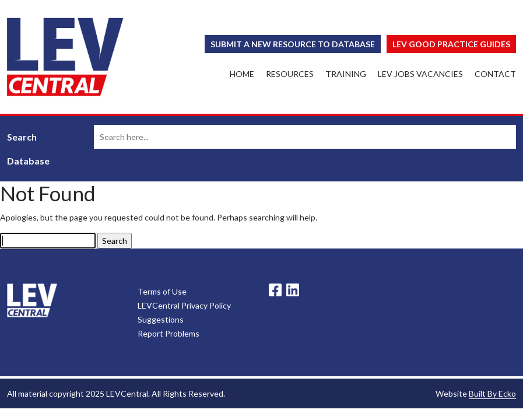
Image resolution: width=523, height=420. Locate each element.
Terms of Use (162, 291)
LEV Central (65, 57)
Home (242, 74)
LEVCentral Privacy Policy (184, 305)
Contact (495, 74)
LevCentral (32, 300)
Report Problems (169, 333)
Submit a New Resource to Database (293, 44)
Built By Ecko (492, 393)
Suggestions (161, 319)
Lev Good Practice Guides (451, 44)
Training (346, 74)
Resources (290, 74)
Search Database (28, 149)
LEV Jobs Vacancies (420, 74)
